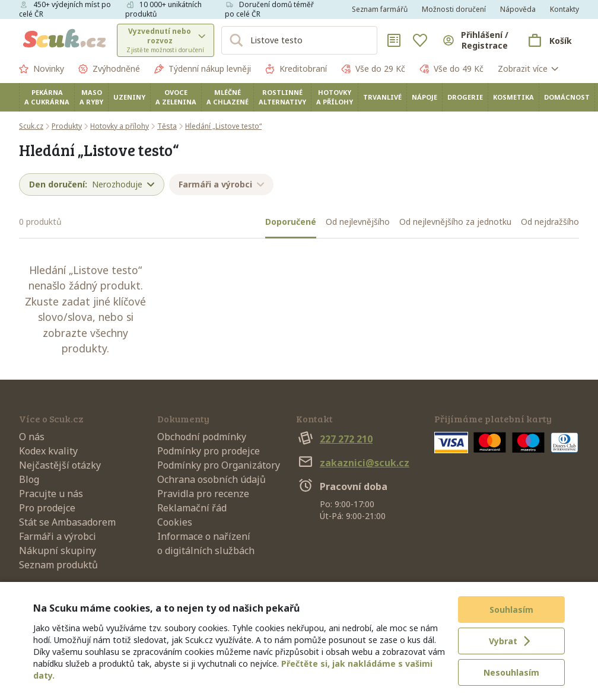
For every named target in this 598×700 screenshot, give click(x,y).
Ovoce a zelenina (176, 97)
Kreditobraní (296, 69)
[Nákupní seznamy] (394, 40)
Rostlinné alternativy (282, 97)
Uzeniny (129, 97)
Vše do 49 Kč (451, 69)
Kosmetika (513, 97)
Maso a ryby (91, 97)
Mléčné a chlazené (228, 97)
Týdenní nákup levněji (203, 69)
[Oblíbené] (420, 40)
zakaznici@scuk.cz (353, 463)
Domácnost (567, 97)
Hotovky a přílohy (335, 97)
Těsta (167, 126)
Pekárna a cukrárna (47, 97)
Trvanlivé (382, 97)
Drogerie (465, 97)
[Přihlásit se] (475, 40)
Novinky (42, 69)
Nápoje (424, 97)
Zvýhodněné (109, 69)
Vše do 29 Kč (373, 69)
